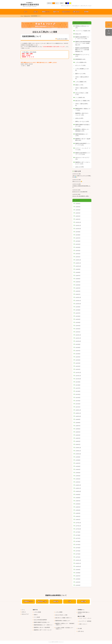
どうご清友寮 (37, 617)
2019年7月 (78, 463)
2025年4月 (78, 247)
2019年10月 (78, 454)
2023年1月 (78, 332)
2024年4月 (78, 285)
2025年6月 (78, 241)
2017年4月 (78, 548)
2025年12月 (78, 222)
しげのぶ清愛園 (59, 612)
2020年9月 (78, 419)
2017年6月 (78, 541)
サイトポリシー (76, 6)
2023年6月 (78, 316)
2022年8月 (78, 348)
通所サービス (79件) (80, 74)
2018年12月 (78, 485)
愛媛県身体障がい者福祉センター (63, 621)
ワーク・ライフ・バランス (85, 618)
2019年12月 (78, 448)
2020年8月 (78, 423)
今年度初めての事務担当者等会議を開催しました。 (81, 187)
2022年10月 (78, 341)
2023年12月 (78, 297)
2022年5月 (78, 357)
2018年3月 (78, 513)
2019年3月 (78, 476)
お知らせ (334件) (80, 167)
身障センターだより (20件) (82, 122)
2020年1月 (78, 445)
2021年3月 (78, 401)
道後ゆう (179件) (79, 85)
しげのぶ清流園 (37, 612)
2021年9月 (78, 382)
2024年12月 (78, 260)
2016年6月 (78, 579)
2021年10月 (78, 379)
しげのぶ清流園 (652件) (81, 62)
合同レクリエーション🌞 (77, 181)
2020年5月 (78, 432)
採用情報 (86, 12)
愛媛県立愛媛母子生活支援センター (42, 622)
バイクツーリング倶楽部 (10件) (83, 31)
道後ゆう (36, 615)
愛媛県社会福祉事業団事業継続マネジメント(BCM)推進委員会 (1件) (82, 50)
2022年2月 (78, 366)
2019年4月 (78, 473)
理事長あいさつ (29, 601)
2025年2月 (78, 254)
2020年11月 (78, 413)
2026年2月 (78, 216)
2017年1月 (78, 557)
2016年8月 (78, 573)
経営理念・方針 (42, 601)
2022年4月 (78, 360)
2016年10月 (78, 567)
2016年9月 (78, 570)
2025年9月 (78, 232)
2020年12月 (78, 410)
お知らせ (36, 12)
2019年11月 (78, 451)
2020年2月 (78, 441)
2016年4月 (78, 585)
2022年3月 (78, 363)
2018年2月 (78, 516)
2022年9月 (78, 344)
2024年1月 (78, 294)
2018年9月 (78, 495)
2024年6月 (78, 279)
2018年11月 (78, 488)
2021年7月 (78, 388)
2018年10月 (78, 491)
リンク (90, 6)
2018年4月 (78, 510)
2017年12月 (78, 523)
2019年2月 (78, 479)
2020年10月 (78, 416)
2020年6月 (78, 429)
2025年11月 (78, 226)
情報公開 (83, 601)
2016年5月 (78, 582)
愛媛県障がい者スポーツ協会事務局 (42, 627)
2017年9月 (78, 532)
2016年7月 (78, 576)
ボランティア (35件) (80, 65)
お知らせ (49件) (79, 118)
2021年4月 (78, 398)
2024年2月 (78, 291)
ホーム (26, 12)
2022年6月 (78, 354)
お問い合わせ (76, 12)
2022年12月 (78, 335)
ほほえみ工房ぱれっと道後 (61, 615)
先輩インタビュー (83, 624)
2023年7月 (78, 313)
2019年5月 (78, 470)
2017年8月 (78, 535)
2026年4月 (78, 210)
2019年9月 (78, 457)
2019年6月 (78, 466)
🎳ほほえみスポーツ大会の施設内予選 (80, 192)
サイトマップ (84, 6)
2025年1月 (78, 257)
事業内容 (56, 601)
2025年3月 (78, 251)
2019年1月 (78, 482)
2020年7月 (78, 426)
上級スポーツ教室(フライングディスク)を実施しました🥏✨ (82, 176)
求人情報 (80, 629)
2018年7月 (78, 501)
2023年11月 (78, 301)
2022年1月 (78, 369)
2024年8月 (78, 272)
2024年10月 (78, 266)
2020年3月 (78, 438)
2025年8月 (78, 235)
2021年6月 (78, 391)
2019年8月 (78, 460)
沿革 (70, 601)
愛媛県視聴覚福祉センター (40, 625)
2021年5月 (78, 394)
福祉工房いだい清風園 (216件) (82, 101)
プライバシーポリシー (66, 6)
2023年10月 (78, 304)
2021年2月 (78, 404)
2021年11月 (78, 376)
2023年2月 (78, 329)
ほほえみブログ (66, 12)
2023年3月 (78, 326)
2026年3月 (78, 213)
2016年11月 (78, 563)
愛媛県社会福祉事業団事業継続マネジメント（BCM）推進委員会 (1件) (83, 43)
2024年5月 (78, 282)
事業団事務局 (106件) (80, 59)
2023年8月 (78, 310)
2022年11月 (78, 338)
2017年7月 (78, 538)
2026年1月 (78, 219)
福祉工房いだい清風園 (60, 618)
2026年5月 (78, 207)
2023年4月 (78, 322)
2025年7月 (78, 238)
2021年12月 (78, 373)
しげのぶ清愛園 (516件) (81, 82)
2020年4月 (78, 435)
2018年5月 (78, 507)
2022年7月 (78, 351)
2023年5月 (78, 319)
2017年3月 (78, 551)
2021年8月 (78, 385)
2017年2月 (78, 554)
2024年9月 (78, 269)
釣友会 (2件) (78, 34)
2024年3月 (78, 288)
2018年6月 (78, 504)
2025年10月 (78, 229)
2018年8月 (78, 498)
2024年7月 (78, 276)
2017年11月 (78, 526)
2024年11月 (78, 263)
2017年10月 (78, 529)
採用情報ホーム (81, 610)
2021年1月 (78, 407)
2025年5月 (78, 244)
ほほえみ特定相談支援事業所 (40, 620)
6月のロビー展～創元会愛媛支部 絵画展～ (81, 196)
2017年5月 (78, 545)
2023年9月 (78, 307)
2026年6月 (78, 204)
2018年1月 (78, 520)
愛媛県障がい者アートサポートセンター (43, 630)
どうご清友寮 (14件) (80, 98)
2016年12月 (78, 560)
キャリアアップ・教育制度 (85, 621)
